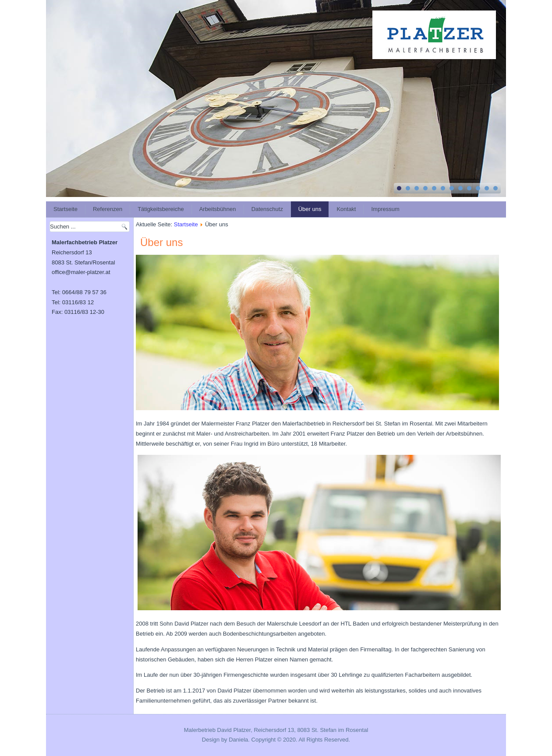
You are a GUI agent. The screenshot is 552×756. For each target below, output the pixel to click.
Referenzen (108, 209)
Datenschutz (267, 209)
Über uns (310, 209)
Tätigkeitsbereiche (161, 209)
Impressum (385, 209)
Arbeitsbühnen (218, 209)
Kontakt (346, 209)
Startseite (65, 209)
